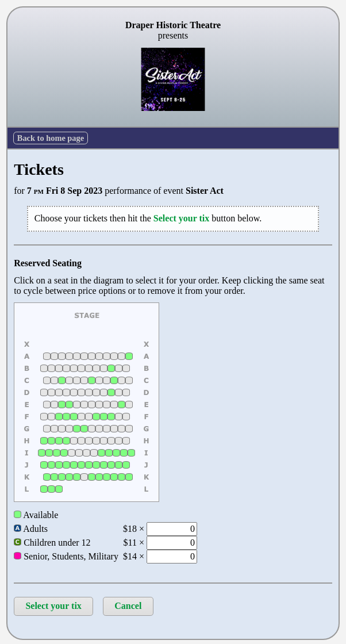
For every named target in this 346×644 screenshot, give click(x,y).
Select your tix (53, 606)
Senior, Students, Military (66, 556)
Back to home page (51, 138)
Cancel (128, 606)
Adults (31, 529)
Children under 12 (52, 543)
